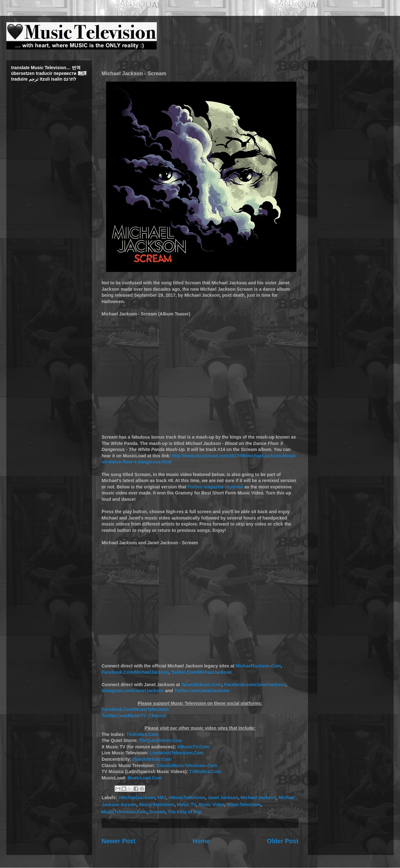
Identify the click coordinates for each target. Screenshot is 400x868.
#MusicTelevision (187, 798)
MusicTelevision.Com (124, 812)
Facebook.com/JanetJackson (255, 685)
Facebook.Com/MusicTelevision (135, 709)
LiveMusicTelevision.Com (177, 753)
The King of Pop (185, 812)
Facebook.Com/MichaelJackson (135, 672)
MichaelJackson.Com (258, 666)
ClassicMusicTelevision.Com (187, 765)
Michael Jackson (258, 798)
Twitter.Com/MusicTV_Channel (134, 716)
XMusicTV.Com (193, 747)
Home (201, 841)
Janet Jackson (223, 798)
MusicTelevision (244, 805)
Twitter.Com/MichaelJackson (201, 672)
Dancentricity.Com (152, 759)
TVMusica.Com (205, 772)
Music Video (211, 805)
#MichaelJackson (137, 798)
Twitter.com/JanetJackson (202, 691)
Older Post (283, 841)
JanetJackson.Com (202, 685)
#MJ (162, 798)
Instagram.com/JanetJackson (133, 691)
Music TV (186, 805)
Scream (157, 812)
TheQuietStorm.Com (160, 740)
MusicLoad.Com (145, 778)
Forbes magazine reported (215, 487)
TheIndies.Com (142, 734)
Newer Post (119, 841)
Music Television (157, 805)
